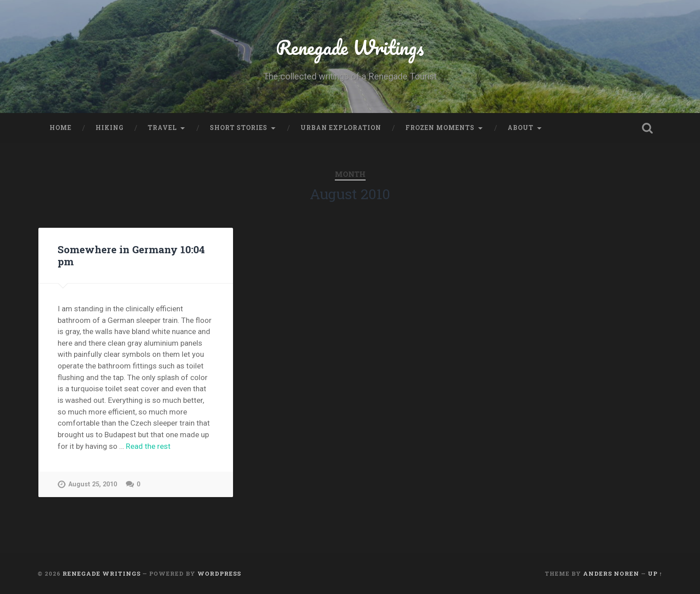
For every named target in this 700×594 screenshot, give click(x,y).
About (521, 128)
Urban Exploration (341, 128)
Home (60, 128)
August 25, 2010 (93, 484)
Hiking (110, 128)
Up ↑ (655, 573)
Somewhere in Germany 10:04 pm (131, 255)
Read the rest (148, 446)
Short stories (239, 128)
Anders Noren (611, 573)
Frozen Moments (440, 128)
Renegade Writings (350, 47)
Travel (162, 128)
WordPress (219, 573)
